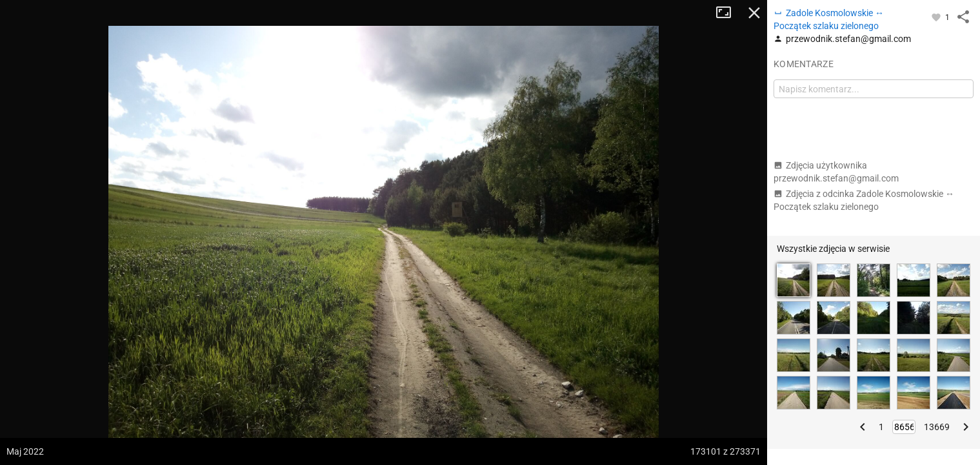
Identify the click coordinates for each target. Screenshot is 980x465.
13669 (937, 427)
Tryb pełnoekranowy (728, 13)
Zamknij (754, 13)
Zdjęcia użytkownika (836, 172)
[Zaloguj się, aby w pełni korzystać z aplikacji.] (937, 17)
